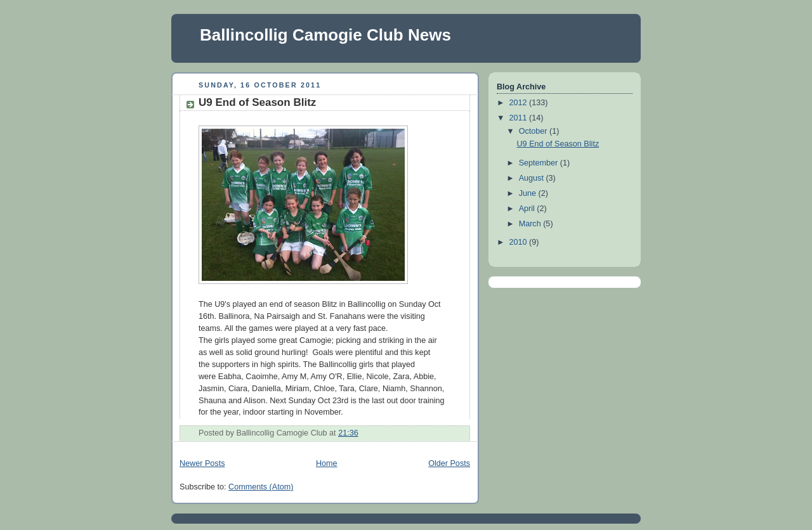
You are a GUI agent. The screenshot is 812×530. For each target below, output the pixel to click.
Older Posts (449, 463)
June (529, 193)
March (531, 224)
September (540, 163)
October (534, 131)
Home (327, 463)
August (533, 178)
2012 (520, 103)
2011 (520, 118)
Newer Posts (202, 463)
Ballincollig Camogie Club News (325, 35)
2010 (520, 242)
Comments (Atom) (261, 487)
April (528, 209)
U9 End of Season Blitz (257, 102)
